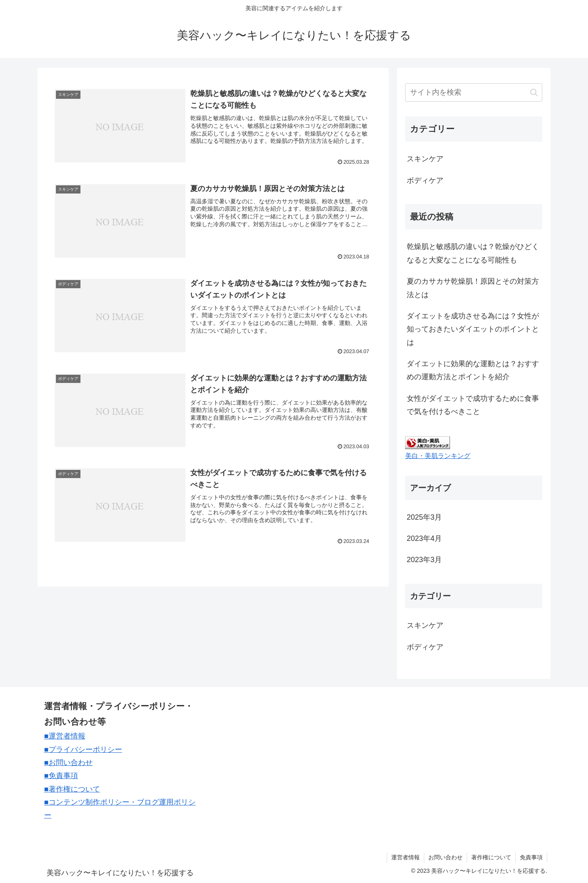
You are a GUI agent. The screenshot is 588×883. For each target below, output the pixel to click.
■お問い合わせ (68, 763)
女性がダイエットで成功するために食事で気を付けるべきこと (473, 405)
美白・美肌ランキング (438, 456)
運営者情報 (405, 857)
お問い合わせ (445, 857)
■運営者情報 (65, 736)
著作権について (491, 857)
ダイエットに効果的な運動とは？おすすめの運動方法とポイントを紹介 (473, 370)
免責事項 (531, 857)
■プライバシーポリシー (83, 750)
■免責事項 (61, 776)
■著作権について (72, 789)
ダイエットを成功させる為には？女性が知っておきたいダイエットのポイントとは (473, 329)
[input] (474, 92)
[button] (534, 92)
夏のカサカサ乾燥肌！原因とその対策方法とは (473, 288)
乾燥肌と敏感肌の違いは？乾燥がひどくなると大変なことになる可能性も (473, 253)
